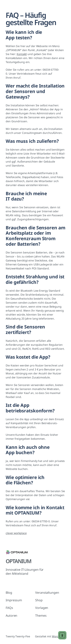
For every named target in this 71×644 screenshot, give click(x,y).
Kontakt (21, 54)
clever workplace (16, 533)
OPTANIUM (18, 561)
